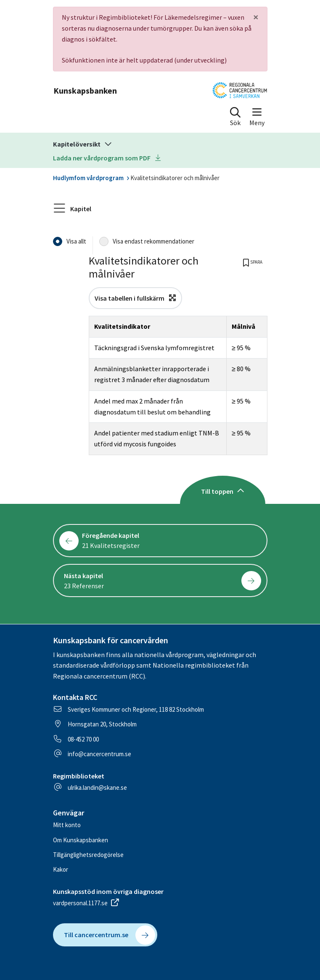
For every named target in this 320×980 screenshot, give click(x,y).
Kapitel (73, 209)
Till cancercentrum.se (110, 935)
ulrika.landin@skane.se (97, 787)
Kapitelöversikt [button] (84, 144)
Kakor (61, 869)
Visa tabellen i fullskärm (135, 298)
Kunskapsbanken (85, 90)
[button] (235, 118)
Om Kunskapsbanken (81, 840)
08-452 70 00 (83, 739)
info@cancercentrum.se (99, 754)
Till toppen (223, 491)
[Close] (256, 17)
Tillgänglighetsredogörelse (88, 855)
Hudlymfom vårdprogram (88, 178)
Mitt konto (67, 825)
